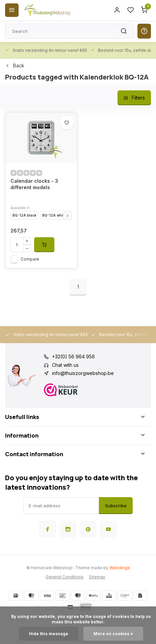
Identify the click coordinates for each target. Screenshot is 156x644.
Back (15, 65)
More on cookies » (113, 634)
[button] (68, 215)
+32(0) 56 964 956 (73, 357)
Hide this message (49, 634)
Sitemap (97, 577)
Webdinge (120, 568)
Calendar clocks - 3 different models (34, 184)
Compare (30, 259)
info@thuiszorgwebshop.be (83, 373)
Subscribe (116, 506)
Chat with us (65, 365)
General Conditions (65, 577)
